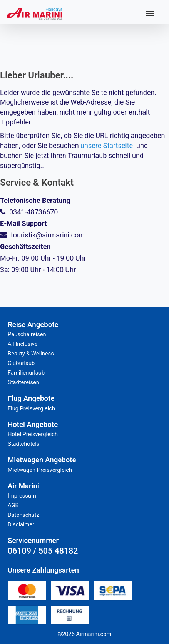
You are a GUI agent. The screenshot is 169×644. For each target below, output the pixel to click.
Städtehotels (23, 444)
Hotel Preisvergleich (33, 434)
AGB (13, 505)
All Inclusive (23, 344)
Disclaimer (21, 524)
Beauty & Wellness (31, 354)
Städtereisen (23, 382)
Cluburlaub (21, 363)
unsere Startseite (107, 145)
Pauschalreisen (27, 334)
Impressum (22, 496)
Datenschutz (23, 515)
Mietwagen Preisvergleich (40, 470)
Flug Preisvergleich (31, 408)
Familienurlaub (26, 373)
